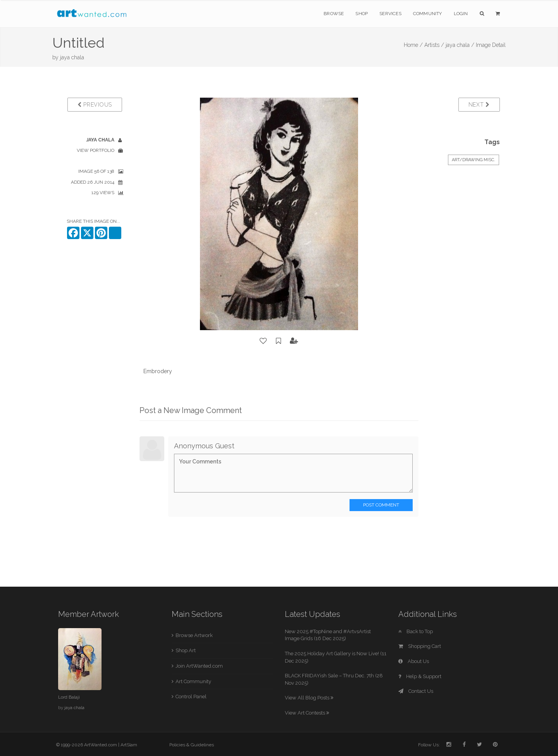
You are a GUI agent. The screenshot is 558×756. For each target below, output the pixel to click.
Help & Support (420, 676)
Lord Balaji (69, 697)
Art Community (193, 681)
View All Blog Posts (309, 698)
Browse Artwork (194, 635)
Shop (362, 14)
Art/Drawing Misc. (474, 160)
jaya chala (72, 57)
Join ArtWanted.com (199, 666)
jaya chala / (460, 45)
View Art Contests (307, 713)
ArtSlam (129, 745)
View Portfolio (96, 150)
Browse (334, 14)
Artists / (434, 45)
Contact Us (416, 691)
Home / (413, 45)
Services (390, 14)
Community (428, 14)
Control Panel (191, 697)
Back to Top (416, 631)
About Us (414, 661)
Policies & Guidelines (192, 745)
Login (461, 14)
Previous (95, 105)
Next (479, 105)
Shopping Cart (420, 646)
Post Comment (381, 505)
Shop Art (186, 650)
